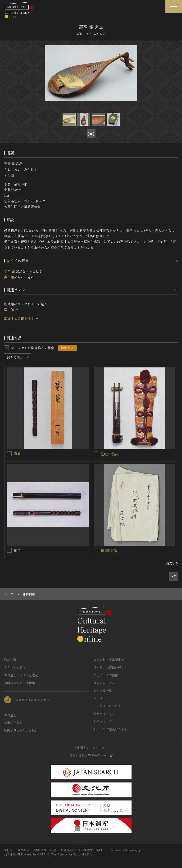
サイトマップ (103, 721)
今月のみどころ (104, 683)
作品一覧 (10, 660)
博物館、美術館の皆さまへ (112, 667)
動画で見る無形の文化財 (21, 730)
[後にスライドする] (172, 563)
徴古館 (9, 277)
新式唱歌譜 (109, 551)
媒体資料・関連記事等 (109, 660)
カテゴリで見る (15, 667)
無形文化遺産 (13, 723)
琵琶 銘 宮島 (13, 271)
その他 (9, 175)
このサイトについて (107, 706)
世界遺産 (10, 715)
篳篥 (17, 454)
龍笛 (17, 550)
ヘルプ (98, 698)
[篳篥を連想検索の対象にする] (9, 454)
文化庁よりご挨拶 (106, 675)
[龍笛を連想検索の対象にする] (9, 550)
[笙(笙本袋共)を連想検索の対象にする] (96, 454)
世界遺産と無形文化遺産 (21, 675)
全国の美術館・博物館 (19, 683)
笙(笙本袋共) (110, 454)
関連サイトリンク (106, 714)
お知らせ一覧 (103, 690)
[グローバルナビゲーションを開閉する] (174, 7)
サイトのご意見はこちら (110, 729)
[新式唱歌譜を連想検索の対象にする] (96, 551)
